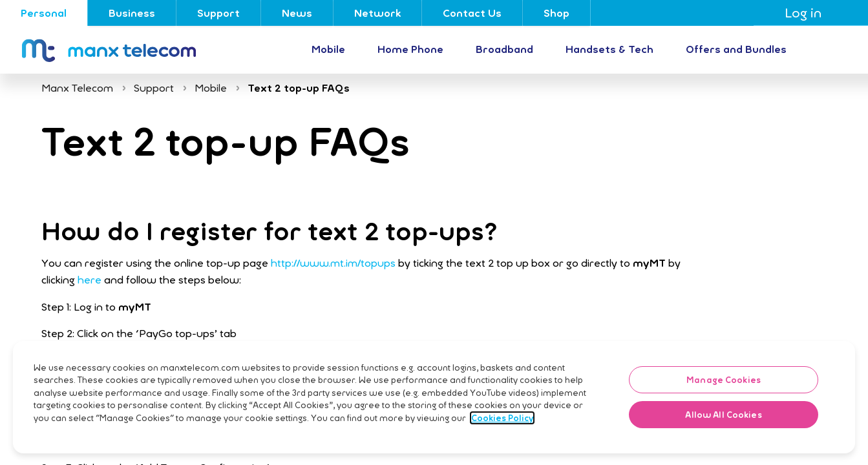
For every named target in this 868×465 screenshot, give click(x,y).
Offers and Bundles (736, 49)
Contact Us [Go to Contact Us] (472, 13)
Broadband (504, 49)
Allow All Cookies (723, 442)
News (297, 13)
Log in (811, 13)
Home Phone (410, 49)
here (90, 280)
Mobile (328, 49)
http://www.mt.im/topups (333, 263)
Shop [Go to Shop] (556, 13)
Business (132, 13)
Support (218, 13)
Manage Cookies (724, 407)
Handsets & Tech (609, 49)
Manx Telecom (77, 88)
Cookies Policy (502, 445)
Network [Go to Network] (377, 13)
